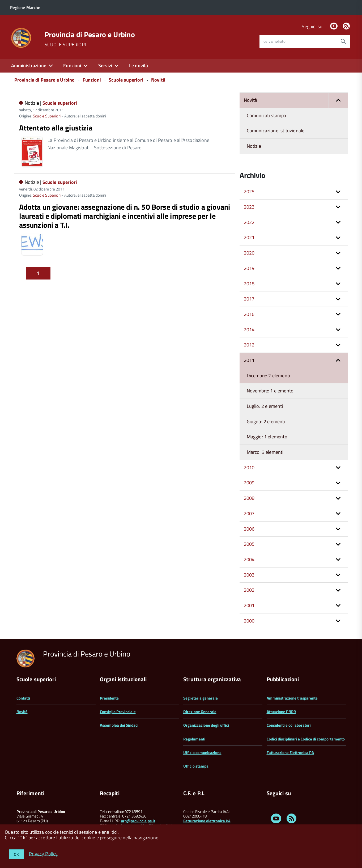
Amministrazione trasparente (292, 698)
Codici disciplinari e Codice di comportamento (306, 739)
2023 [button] (249, 207)
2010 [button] (249, 467)
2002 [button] (249, 590)
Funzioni (72, 65)
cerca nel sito (274, 41)
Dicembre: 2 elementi (269, 376)
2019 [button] (249, 268)
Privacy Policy (43, 854)
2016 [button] (249, 314)
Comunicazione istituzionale (276, 131)
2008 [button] (249, 498)
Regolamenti (194, 739)
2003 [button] (249, 575)
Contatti (23, 698)
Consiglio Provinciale (118, 712)
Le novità (139, 65)
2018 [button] (249, 284)
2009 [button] (249, 483)
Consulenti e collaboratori (289, 725)
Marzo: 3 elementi (265, 452)
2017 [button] (249, 299)
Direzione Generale (200, 712)
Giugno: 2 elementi (266, 422)
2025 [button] (249, 191)
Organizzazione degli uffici (206, 725)
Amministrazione (29, 65)
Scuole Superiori (47, 116)
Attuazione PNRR (281, 712)
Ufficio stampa (196, 766)
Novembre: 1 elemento (270, 391)
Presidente (109, 698)
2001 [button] (249, 605)
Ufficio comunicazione (202, 753)
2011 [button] (249, 360)
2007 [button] (249, 513)
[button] (338, 100)
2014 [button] (249, 330)
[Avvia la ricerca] (343, 41)
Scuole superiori (126, 80)
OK (16, 854)
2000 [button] (249, 621)
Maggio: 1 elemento (267, 437)
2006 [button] (249, 529)
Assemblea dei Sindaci (119, 725)
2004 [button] (249, 559)
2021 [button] (249, 237)
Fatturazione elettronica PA (207, 821)
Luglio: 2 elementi (265, 406)
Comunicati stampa (267, 115)
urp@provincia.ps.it (138, 821)
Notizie (254, 146)
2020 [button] (249, 253)
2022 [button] (249, 222)
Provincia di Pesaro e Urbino (90, 35)
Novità (158, 80)
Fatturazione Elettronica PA (290, 753)
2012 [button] (249, 345)
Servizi (105, 65)
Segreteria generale (201, 698)
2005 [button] (249, 544)
